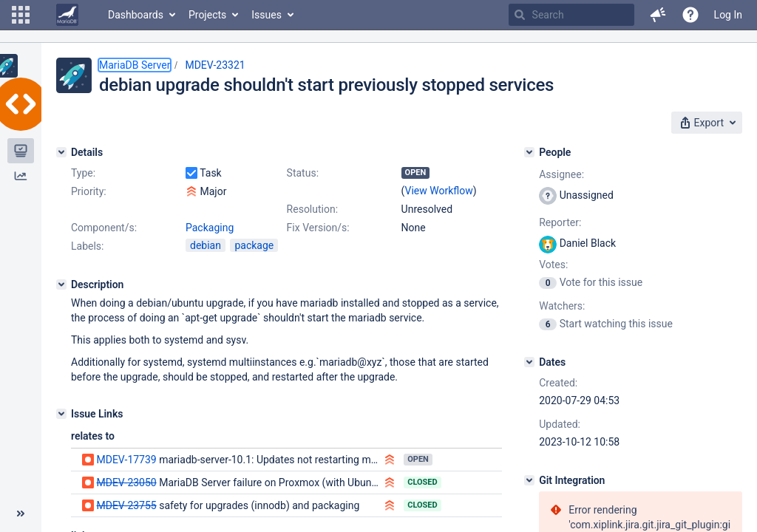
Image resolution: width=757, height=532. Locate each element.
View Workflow (439, 191)
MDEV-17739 (126, 460)
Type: (83, 173)
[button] (21, 15)
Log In (728, 15)
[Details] (61, 152)
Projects (207, 15)
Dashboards (136, 15)
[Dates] (529, 362)
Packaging (210, 228)
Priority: (89, 191)
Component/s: (104, 228)
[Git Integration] (529, 480)
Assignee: (561, 174)
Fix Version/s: (318, 228)
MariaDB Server (135, 65)
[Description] (61, 284)
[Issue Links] (61, 414)
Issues (267, 15)
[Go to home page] (67, 15)
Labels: (87, 246)
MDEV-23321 (215, 65)
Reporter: (560, 222)
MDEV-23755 (126, 505)
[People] (529, 152)
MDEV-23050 (126, 482)
